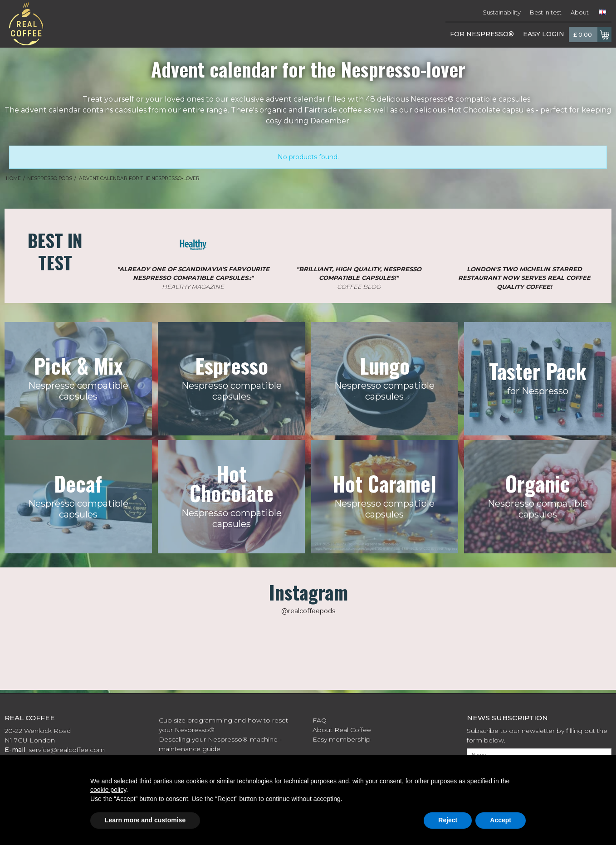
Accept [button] (501, 820)
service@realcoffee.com (67, 750)
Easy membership (342, 739)
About (580, 12)
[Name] (539, 755)
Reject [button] (448, 820)
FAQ (320, 720)
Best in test (546, 12)
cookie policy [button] (108, 790)
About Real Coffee (342, 730)
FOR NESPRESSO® (482, 34)
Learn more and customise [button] (145, 820)
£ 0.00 (592, 34)
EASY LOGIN (544, 34)
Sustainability (502, 12)
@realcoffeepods (308, 611)
